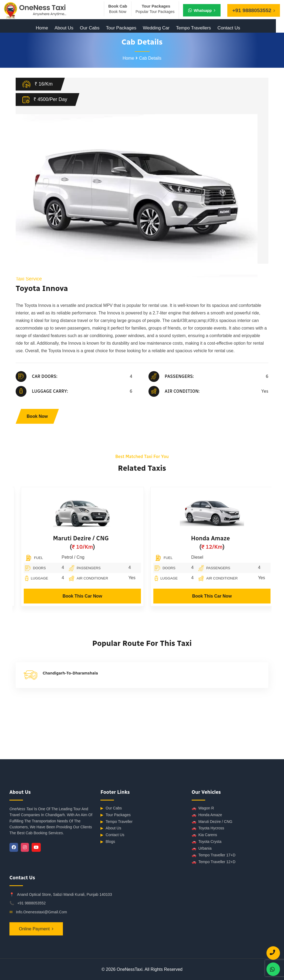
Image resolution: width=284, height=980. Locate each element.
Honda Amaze (238, 538)
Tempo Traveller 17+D (214, 855)
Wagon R (203, 808)
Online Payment (34, 929)
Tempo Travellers (193, 28)
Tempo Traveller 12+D (214, 862)
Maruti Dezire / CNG (108, 538)
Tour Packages (121, 28)
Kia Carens (204, 835)
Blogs (108, 842)
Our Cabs (90, 28)
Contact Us (229, 28)
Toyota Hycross (208, 828)
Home (42, 28)
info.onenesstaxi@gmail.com (41, 912)
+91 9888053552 (32, 903)
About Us (64, 28)
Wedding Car (156, 28)
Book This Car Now (110, 596)
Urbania (202, 848)
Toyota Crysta (207, 842)
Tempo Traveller (116, 822)
